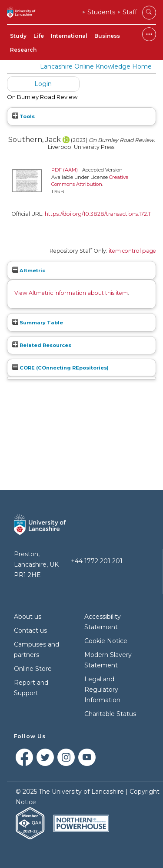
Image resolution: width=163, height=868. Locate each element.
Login (43, 84)
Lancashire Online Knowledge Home (96, 66)
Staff (130, 12)
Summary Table (38, 323)
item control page (132, 251)
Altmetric (29, 271)
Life (39, 36)
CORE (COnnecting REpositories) (60, 368)
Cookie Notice (106, 641)
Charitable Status (110, 714)
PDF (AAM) (65, 170)
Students (101, 12)
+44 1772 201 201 (97, 561)
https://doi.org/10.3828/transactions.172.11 (98, 214)
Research (23, 50)
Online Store (33, 669)
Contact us (30, 630)
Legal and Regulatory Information (102, 690)
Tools (23, 116)
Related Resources (42, 345)
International (69, 36)
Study (18, 36)
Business (107, 36)
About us (28, 617)
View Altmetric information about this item (71, 293)
